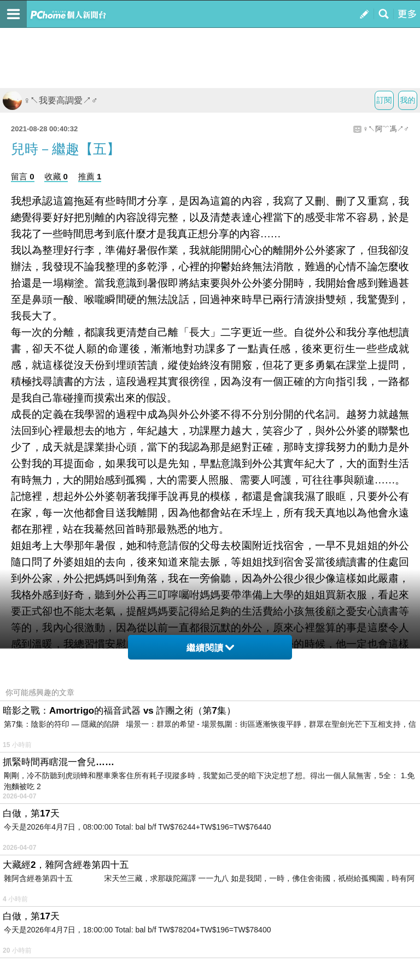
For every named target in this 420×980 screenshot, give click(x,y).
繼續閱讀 (210, 648)
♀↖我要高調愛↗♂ (50, 100)
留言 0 (23, 176)
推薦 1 (90, 176)
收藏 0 (56, 176)
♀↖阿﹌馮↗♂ (386, 129)
